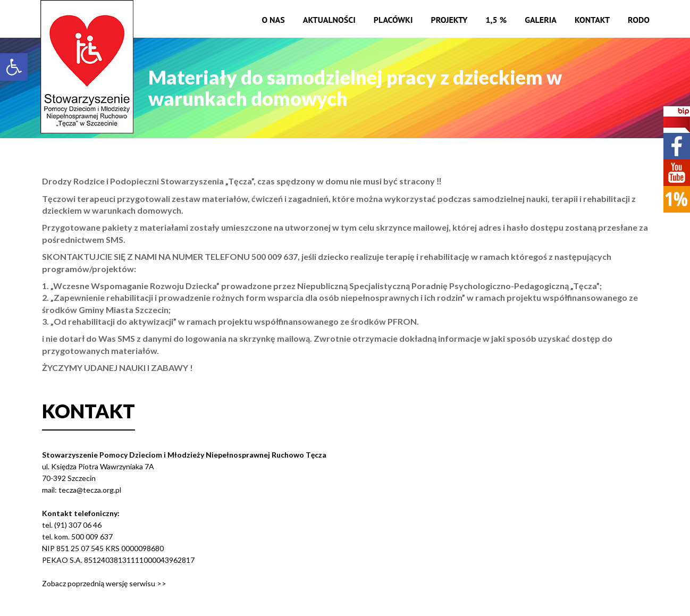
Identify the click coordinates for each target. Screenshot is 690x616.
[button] (14, 67)
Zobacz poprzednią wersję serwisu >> (104, 583)
